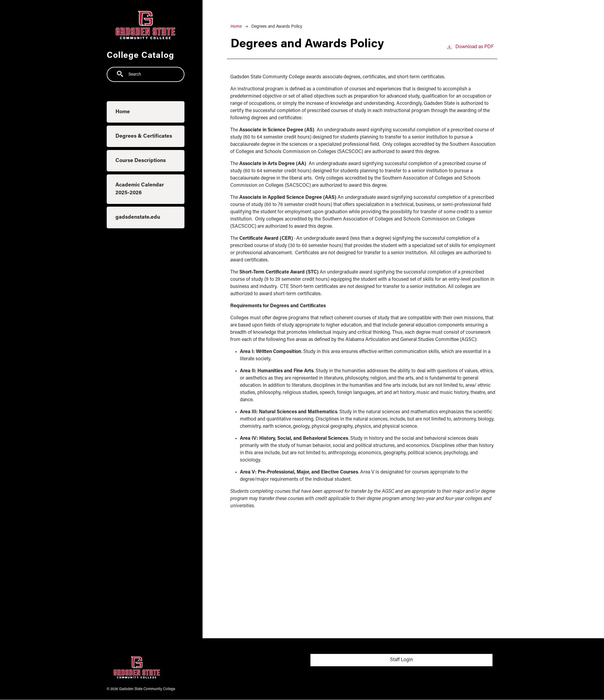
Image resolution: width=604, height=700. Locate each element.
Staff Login (401, 660)
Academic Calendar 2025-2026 (140, 189)
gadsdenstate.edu (138, 217)
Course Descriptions (141, 161)
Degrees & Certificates (144, 136)
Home (123, 112)
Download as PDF (470, 46)
